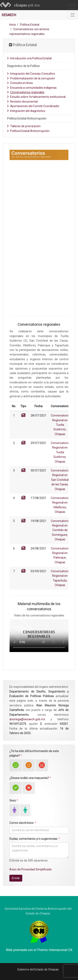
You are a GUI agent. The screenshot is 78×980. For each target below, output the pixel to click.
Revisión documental (22, 102)
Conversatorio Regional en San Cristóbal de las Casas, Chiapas (60, 480)
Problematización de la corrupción (31, 78)
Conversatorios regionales (26, 92)
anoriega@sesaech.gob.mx (27, 719)
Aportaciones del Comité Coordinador (33, 106)
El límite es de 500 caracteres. (29, 860)
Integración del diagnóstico (26, 111)
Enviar (16, 878)
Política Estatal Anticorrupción (28, 131)
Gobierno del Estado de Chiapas (38, 969)
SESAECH (9, 15)
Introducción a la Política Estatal (29, 58)
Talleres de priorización (24, 126)
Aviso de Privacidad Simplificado (31, 869)
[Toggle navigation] (73, 15)
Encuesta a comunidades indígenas (32, 88)
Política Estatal (30, 25)
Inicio (13, 25)
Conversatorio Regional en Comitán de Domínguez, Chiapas (60, 530)
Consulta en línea (20, 83)
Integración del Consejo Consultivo (31, 74)
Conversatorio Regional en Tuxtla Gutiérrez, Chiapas (60, 425)
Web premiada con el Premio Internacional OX (39, 950)
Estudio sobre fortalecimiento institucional (36, 97)
